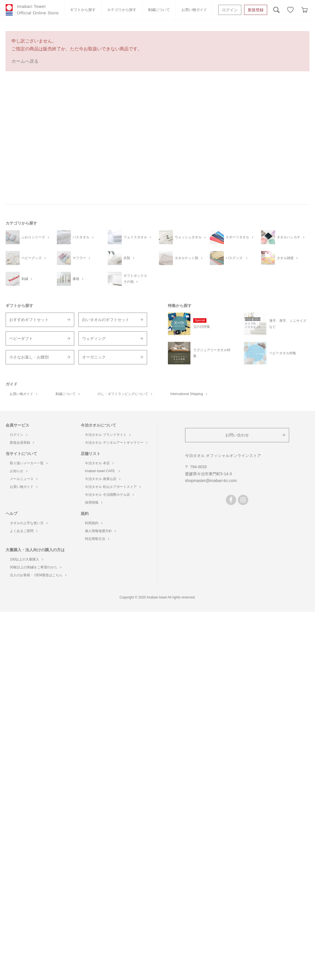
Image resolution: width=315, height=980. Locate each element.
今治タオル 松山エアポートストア (113, 487)
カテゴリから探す (122, 10)
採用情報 (94, 503)
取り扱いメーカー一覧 (29, 463)
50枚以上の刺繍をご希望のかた (36, 567)
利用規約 (94, 523)
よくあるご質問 (24, 531)
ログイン (230, 10)
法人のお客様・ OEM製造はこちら (38, 575)
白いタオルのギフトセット (106, 320)
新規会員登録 (22, 443)
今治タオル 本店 (99, 463)
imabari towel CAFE (102, 471)
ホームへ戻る (25, 61)
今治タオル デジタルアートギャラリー (116, 443)
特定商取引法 (97, 539)
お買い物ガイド (194, 10)
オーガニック (94, 357)
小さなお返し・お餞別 (29, 357)
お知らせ (19, 471)
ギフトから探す (83, 10)
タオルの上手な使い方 (29, 523)
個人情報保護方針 (100, 531)
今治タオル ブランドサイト (108, 435)
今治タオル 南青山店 (103, 479)
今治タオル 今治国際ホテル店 (109, 495)
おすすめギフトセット (29, 320)
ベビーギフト (21, 338)
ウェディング (94, 338)
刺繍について (159, 10)
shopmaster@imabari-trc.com (211, 481)
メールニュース (24, 479)
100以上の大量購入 (26, 559)
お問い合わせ (237, 435)
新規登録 (256, 10)
